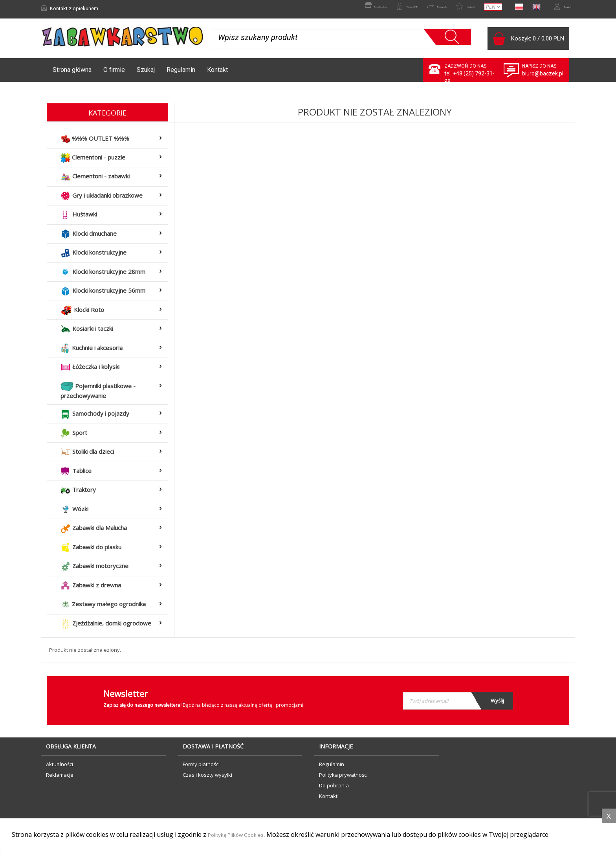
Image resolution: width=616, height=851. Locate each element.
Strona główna (72, 74)
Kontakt (217, 74)
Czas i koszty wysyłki (207, 779)
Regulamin (181, 74)
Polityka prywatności (343, 779)
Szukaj (146, 74)
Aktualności (60, 768)
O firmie (114, 74)
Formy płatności (201, 768)
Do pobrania (334, 789)
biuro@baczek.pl (543, 77)
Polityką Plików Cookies (243, 835)
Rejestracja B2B (336, 8)
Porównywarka (390, 8)
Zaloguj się (554, 8)
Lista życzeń (439, 8)
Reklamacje (60, 779)
